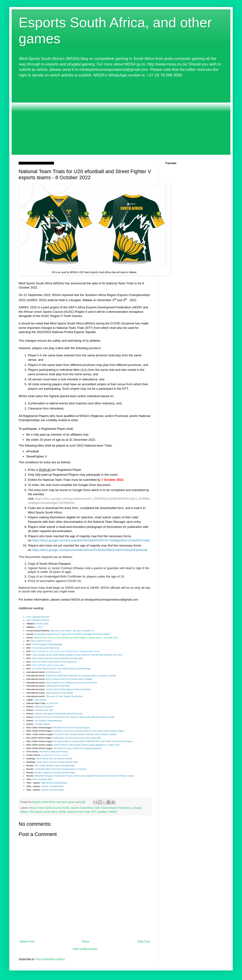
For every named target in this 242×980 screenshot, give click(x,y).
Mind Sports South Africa (44, 812)
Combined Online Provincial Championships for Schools (60, 769)
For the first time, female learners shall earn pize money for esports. (86, 734)
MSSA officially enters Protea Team (48, 665)
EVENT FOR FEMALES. (65, 662)
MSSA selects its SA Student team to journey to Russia (71, 683)
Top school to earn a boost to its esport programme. (78, 748)
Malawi (24, 812)
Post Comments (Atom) (50, 959)
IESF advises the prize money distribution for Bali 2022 (58, 658)
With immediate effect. (43, 779)
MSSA (62, 812)
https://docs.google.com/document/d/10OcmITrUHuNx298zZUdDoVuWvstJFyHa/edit (90, 550)
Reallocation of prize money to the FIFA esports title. (77, 738)
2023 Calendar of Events (38, 620)
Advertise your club (44, 710)
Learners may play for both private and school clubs (58, 714)
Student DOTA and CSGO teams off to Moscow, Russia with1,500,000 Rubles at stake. (75, 717)
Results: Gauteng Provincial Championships (55, 773)
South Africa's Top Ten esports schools (54, 759)
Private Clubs (42, 624)
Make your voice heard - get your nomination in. (72, 631)
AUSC (66, 808)
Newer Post (27, 942)
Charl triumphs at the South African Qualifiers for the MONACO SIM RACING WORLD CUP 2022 (77, 655)
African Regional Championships (47, 644)
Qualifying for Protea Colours (55, 755)
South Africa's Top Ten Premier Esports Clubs (57, 762)
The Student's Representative (48, 721)
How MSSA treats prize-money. (54, 752)
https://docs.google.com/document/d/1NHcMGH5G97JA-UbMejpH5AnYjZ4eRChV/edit (91, 540)
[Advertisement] (121, 116)
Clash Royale (40, 700)
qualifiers (102, 812)
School (40, 627)
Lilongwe (137, 808)
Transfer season (43, 724)
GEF (97, 808)
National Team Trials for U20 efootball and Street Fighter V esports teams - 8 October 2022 (76, 638)
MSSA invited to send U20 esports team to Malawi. (69, 679)
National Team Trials (79, 812)
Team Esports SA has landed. (59, 693)
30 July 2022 (52, 703)
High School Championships (54, 783)
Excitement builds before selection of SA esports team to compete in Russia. (81, 676)
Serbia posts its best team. (58, 686)
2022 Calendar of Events (38, 617)
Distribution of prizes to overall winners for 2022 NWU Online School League (89, 731)
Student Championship (52, 790)
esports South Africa (82, 808)
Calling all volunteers (44, 707)
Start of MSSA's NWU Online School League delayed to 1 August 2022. (87, 745)
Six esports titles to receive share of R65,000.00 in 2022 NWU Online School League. (93, 741)
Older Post (143, 942)
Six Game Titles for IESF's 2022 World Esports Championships (61, 669)
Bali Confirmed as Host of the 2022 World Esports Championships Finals (66, 651)
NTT (94, 812)
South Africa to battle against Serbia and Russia (69, 689)
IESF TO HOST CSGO (43, 662)
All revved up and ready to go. (46, 648)
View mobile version (85, 949)
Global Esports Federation (116, 808)
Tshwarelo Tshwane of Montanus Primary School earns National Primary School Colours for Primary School (84, 776)
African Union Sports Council (45, 808)
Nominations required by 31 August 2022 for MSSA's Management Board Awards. (72, 634)
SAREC (113, 812)
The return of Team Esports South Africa (64, 696)
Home (86, 942)
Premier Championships (52, 786)
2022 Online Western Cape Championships (55, 766)
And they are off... (54, 672)
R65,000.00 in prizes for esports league (71, 728)
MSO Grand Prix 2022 (41, 641)
